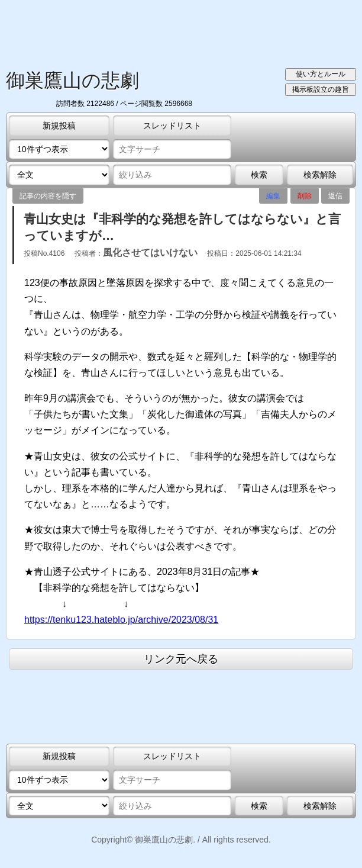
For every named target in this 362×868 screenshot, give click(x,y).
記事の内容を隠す (48, 196)
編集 (273, 196)
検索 (259, 175)
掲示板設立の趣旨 (321, 89)
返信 (335, 196)
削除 (305, 196)
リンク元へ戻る (181, 659)
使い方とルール (321, 74)
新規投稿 (59, 126)
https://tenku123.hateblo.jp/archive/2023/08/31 (121, 620)
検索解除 (320, 175)
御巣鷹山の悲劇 (72, 81)
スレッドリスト (172, 126)
